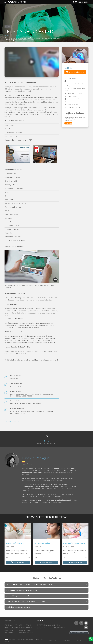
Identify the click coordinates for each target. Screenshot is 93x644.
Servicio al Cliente (81, 640)
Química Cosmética (10, 632)
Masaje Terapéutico (25, 626)
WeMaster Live (41, 627)
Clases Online (41, 624)
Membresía (55, 624)
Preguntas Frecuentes (58, 627)
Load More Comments (12, 421)
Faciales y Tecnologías (11, 627)
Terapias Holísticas (25, 624)
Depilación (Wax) (9, 631)
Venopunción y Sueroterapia (74, 543)
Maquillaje (23, 629)
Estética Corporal (10, 629)
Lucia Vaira (38, 547)
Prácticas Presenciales (44, 626)
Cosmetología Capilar (26, 627)
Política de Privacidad (52, 640)
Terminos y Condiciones (67, 640)
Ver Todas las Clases (11, 624)
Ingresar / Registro (83, 2)
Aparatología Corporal (15, 543)
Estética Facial (9, 626)
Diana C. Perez (10, 547)
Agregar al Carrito (75, 72)
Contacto (55, 629)
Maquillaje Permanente (26, 632)
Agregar (68, 123)
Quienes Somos (56, 626)
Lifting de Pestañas (42, 543)
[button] (37, 567)
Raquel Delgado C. (69, 547)
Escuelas (40, 629)
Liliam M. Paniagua (12, 36)
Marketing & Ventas (25, 631)
